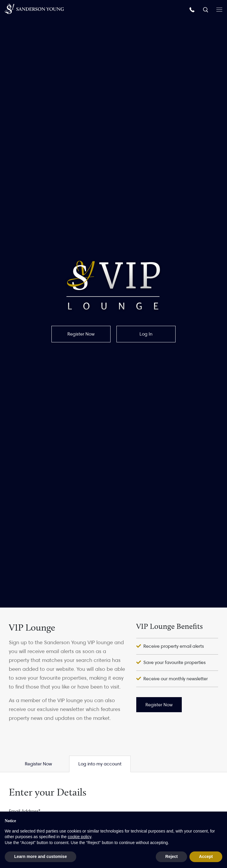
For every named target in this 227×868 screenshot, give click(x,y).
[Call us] (193, 9)
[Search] (206, 9)
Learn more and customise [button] (40, 856)
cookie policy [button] (79, 837)
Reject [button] (171, 856)
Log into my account (100, 764)
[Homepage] (34, 9)
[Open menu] (219, 9)
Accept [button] (206, 856)
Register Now (81, 334)
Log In (146, 334)
